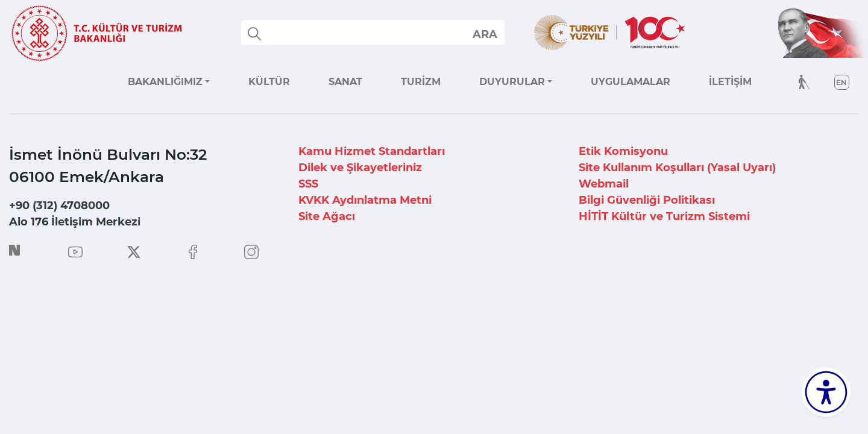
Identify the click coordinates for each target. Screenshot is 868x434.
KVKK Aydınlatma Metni (365, 200)
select (484, 34)
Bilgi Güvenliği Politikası (647, 200)
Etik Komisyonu (623, 151)
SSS (308, 184)
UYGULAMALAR (631, 82)
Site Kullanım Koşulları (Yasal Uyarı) (677, 168)
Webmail (604, 184)
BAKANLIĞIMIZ (165, 82)
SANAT (345, 82)
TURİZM (421, 82)
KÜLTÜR (269, 82)
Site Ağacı (327, 216)
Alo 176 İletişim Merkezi (75, 222)
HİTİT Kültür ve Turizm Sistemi (664, 216)
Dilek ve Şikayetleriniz (360, 168)
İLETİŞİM (730, 82)
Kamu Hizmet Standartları (372, 151)
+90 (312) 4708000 (59, 206)
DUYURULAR (512, 82)
